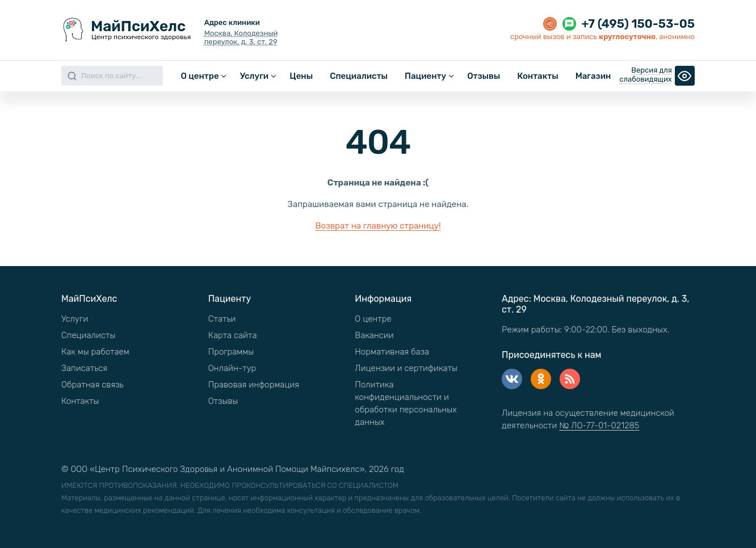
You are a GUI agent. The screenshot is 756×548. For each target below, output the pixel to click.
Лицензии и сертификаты (406, 368)
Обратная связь (93, 385)
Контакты (537, 76)
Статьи (222, 319)
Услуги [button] (254, 76)
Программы (231, 352)
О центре (373, 319)
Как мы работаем (95, 352)
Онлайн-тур (232, 368)
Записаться (84, 368)
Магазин (593, 76)
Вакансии (374, 335)
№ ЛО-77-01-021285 (599, 425)
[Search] (112, 76)
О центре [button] (199, 76)
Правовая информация (254, 385)
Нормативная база (392, 352)
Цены (301, 76)
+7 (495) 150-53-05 (638, 24)
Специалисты (359, 76)
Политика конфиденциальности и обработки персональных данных (406, 403)
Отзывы (484, 76)
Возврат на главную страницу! (378, 226)
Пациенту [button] (425, 76)
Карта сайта (233, 335)
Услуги (75, 319)
